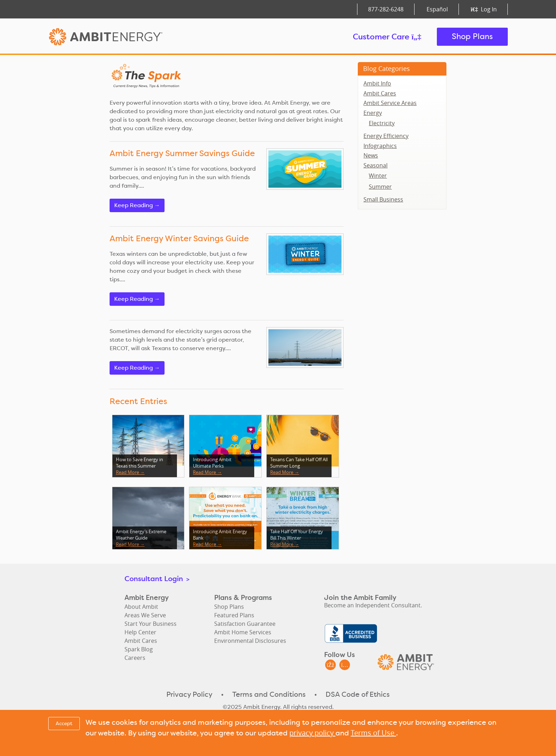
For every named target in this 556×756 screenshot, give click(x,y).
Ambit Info (377, 83)
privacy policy (312, 733)
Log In (484, 9)
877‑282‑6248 (386, 9)
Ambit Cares (380, 93)
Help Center (140, 632)
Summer (380, 187)
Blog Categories (387, 68)
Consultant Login (157, 578)
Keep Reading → (137, 205)
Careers (135, 658)
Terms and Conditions (269, 694)
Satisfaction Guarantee (245, 624)
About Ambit (141, 607)
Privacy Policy (189, 694)
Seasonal (376, 165)
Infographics (380, 146)
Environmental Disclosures (250, 641)
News (371, 155)
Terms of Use (373, 733)
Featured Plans (234, 615)
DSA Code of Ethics (358, 694)
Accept (64, 723)
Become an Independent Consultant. (373, 605)
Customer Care (387, 37)
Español (437, 9)
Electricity (382, 123)
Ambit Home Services (243, 632)
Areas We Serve (145, 615)
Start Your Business (151, 624)
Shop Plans (472, 36)
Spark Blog (139, 649)
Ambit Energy (119, 37)
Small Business (383, 199)
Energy (373, 113)
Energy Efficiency (386, 136)
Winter (378, 176)
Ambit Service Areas (390, 103)
